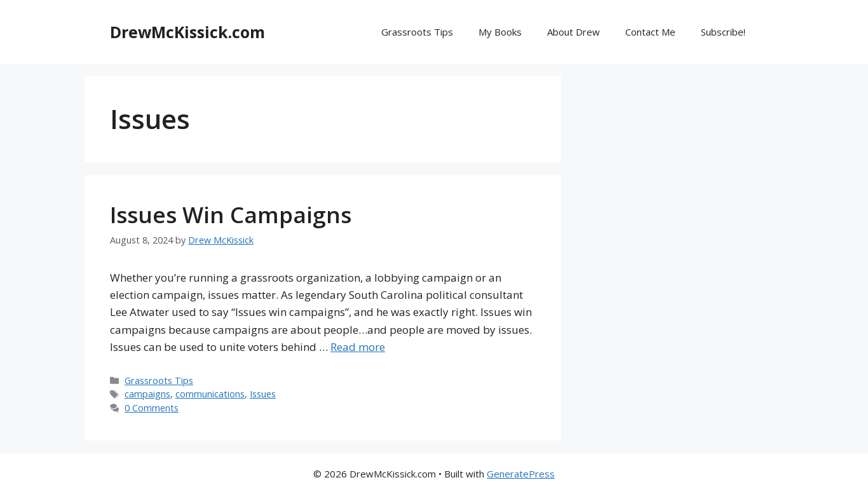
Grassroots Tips (417, 32)
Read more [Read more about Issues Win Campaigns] (358, 347)
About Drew (573, 32)
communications (210, 394)
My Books (500, 32)
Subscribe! (723, 32)
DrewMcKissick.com (187, 32)
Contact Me (650, 32)
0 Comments (152, 408)
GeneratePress (521, 474)
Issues (263, 394)
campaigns (147, 394)
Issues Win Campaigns (231, 215)
